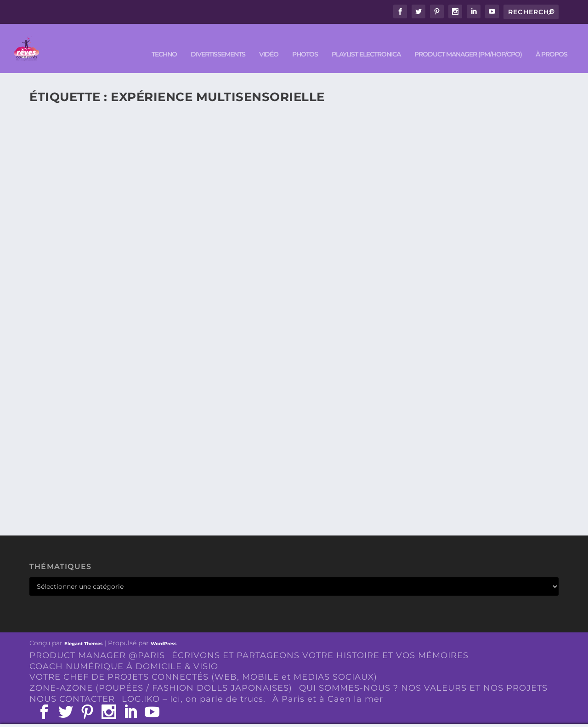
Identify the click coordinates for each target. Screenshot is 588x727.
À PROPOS (551, 42)
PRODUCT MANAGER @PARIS (97, 643)
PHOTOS (305, 42)
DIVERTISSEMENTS (218, 42)
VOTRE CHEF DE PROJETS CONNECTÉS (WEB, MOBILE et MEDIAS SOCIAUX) (203, 665)
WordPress (164, 631)
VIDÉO (269, 42)
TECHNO (164, 42)
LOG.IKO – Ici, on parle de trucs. (194, 687)
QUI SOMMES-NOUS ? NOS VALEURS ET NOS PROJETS (423, 676)
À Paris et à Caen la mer (328, 687)
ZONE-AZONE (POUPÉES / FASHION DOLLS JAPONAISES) (161, 676)
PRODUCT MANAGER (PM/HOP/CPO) (468, 42)
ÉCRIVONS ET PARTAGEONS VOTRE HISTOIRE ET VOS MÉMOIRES (320, 643)
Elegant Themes (83, 631)
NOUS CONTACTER (72, 687)
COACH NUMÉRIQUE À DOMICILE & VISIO (124, 654)
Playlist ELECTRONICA (366, 42)
